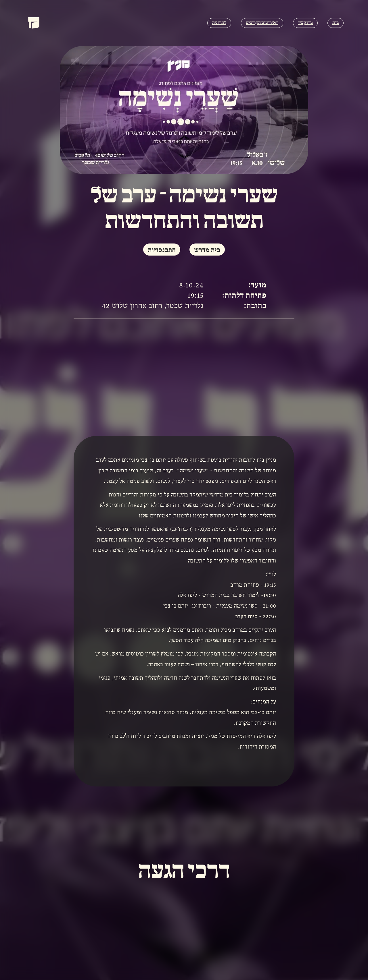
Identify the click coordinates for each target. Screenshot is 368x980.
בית (336, 23)
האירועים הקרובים (262, 23)
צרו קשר (305, 23)
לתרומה (219, 23)
